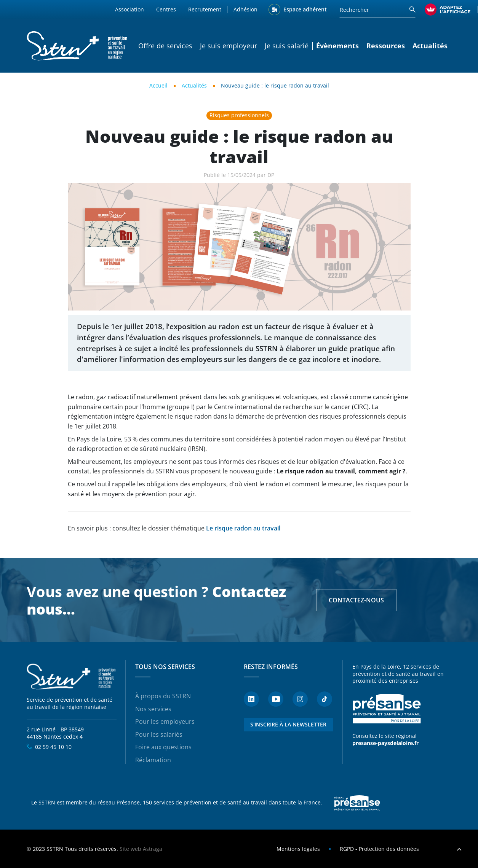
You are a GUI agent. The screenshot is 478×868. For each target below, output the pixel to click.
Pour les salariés (159, 734)
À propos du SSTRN (163, 696)
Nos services (153, 709)
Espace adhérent (305, 9)
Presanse (357, 803)
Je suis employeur (229, 46)
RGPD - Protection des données (379, 849)
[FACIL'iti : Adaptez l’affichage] (448, 10)
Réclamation (153, 760)
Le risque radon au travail (243, 528)
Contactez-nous (356, 600)
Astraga (153, 849)
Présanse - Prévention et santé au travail (387, 709)
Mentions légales (298, 849)
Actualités (430, 46)
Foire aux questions (163, 747)
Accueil (158, 85)
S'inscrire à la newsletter (288, 724)
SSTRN (72, 677)
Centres (166, 9)
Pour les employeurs (165, 721)
